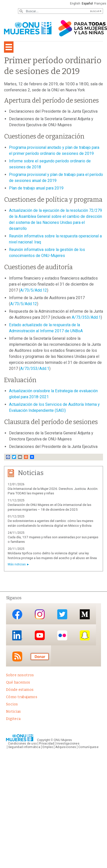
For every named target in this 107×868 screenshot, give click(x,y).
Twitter (62, 614)
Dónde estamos (20, 690)
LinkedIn (17, 635)
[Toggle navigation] (9, 47)
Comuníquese (88, 747)
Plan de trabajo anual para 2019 (36, 188)
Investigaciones (68, 744)
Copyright (43, 740)
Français (100, 4)
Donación (40, 656)
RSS (17, 656)
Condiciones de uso (22, 744)
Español (87, 4)
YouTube (40, 635)
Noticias (13, 712)
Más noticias (17, 564)
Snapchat (85, 635)
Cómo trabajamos (22, 697)
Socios (12, 704)
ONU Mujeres (63, 740)
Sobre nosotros (20, 675)
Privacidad (46, 744)
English (75, 4)
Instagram (40, 614)
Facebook (17, 614)
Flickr (62, 635)
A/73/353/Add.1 (86, 317)
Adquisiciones (66, 747)
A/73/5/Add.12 (34, 290)
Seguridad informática (24, 747)
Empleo (48, 747)
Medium (85, 614)
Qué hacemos (18, 682)
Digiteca (13, 719)
